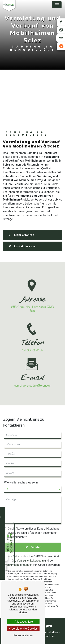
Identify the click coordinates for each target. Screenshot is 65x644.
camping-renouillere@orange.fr (33, 383)
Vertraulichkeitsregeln (30, 558)
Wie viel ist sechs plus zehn (21, 480)
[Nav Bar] (57, 5)
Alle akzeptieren (23, 622)
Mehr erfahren (20, 235)
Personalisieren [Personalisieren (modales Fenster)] (23, 635)
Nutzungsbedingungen (18, 562)
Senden (36, 544)
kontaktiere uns (21, 246)
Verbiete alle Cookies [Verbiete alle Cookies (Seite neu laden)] (23, 629)
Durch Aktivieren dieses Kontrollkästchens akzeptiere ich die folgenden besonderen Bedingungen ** (34, 530)
